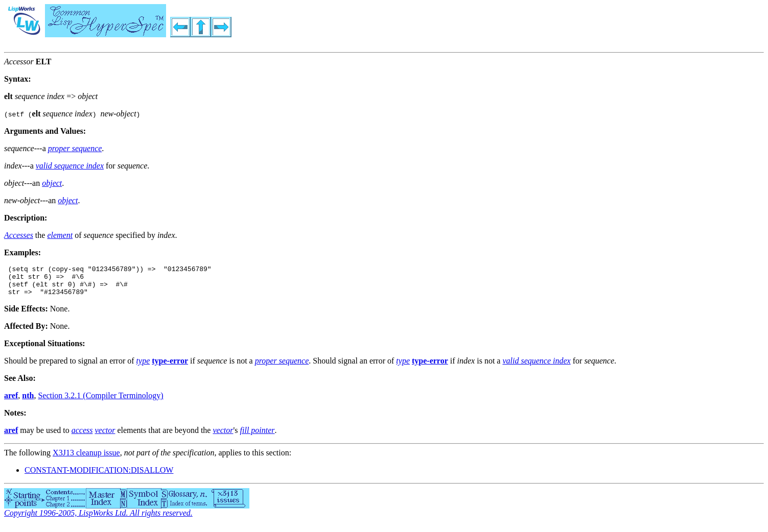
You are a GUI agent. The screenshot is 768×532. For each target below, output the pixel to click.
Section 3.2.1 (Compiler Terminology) (100, 402)
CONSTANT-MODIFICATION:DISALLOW (99, 476)
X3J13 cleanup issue (86, 459)
